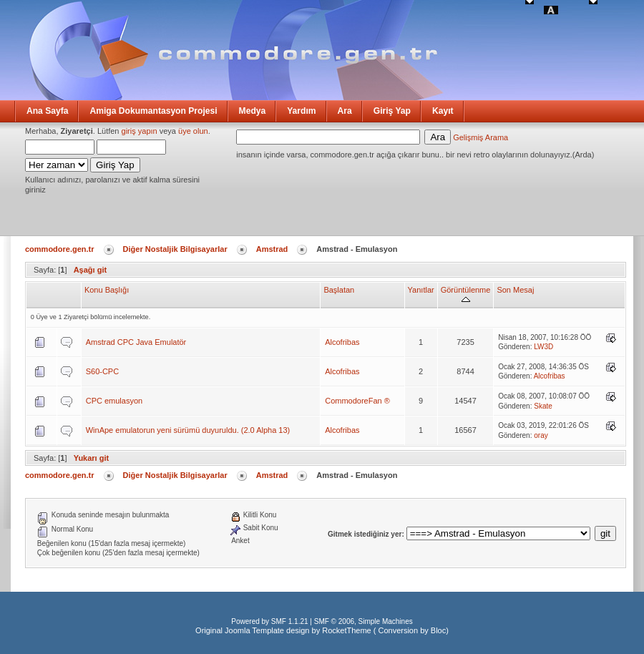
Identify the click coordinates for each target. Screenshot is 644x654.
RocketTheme (346, 630)
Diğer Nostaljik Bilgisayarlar (175, 249)
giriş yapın (140, 131)
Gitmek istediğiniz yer (365, 534)
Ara (345, 111)
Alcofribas (342, 342)
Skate (543, 406)
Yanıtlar (421, 290)
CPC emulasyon (114, 401)
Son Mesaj (515, 290)
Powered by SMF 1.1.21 (269, 621)
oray (541, 435)
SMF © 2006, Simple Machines (364, 621)
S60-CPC (102, 371)
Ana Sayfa (47, 111)
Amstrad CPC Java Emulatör (136, 342)
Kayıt (443, 111)
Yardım (301, 111)
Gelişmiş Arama (480, 137)
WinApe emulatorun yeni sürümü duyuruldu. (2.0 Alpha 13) (188, 430)
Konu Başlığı (107, 290)
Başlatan (339, 290)
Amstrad (272, 249)
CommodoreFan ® (357, 401)
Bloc (438, 630)
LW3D (543, 347)
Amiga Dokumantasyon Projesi (153, 111)
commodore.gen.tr (60, 249)
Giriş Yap (392, 111)
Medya (253, 111)
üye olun (193, 131)
